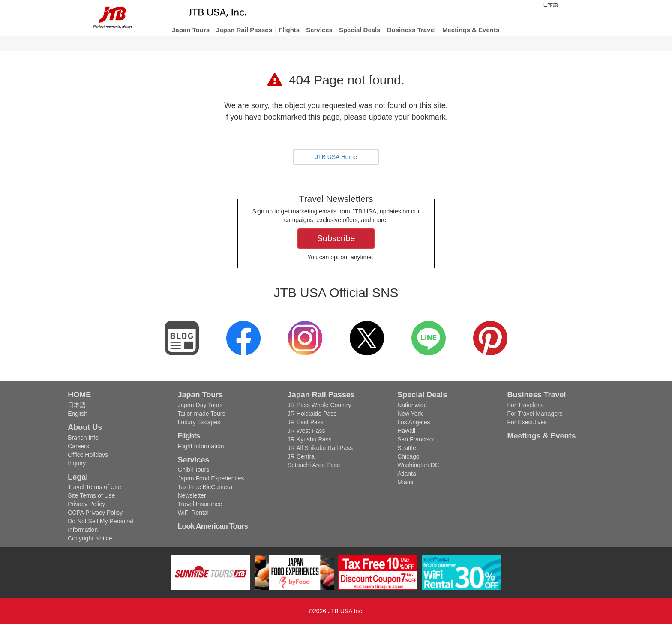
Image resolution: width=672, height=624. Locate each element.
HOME (79, 395)
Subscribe (336, 238)
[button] (191, 30)
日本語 (77, 405)
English (78, 414)
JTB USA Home (336, 157)
